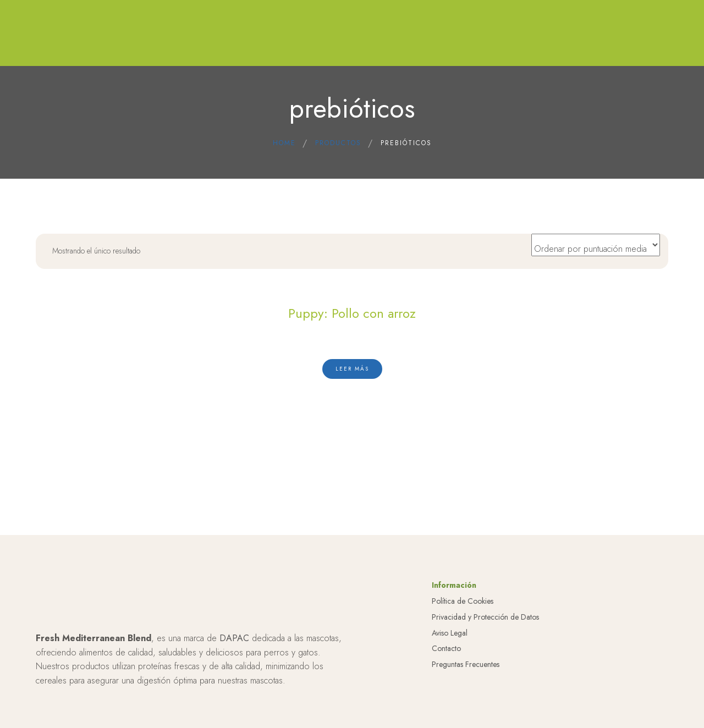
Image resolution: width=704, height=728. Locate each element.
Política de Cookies (463, 601)
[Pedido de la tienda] (596, 245)
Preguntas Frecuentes (466, 664)
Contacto (446, 648)
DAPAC (234, 638)
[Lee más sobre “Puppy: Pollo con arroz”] (352, 369)
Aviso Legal (450, 633)
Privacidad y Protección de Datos (485, 617)
